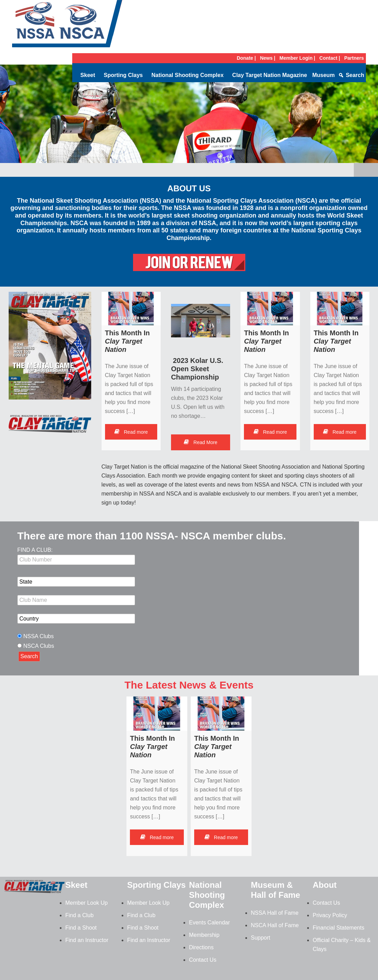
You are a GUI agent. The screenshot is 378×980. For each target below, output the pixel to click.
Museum (324, 75)
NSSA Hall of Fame (275, 913)
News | (267, 58)
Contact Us (203, 960)
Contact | (330, 58)
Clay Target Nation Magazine (270, 75)
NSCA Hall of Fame (275, 925)
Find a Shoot (81, 928)
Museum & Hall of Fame (276, 890)
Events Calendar (209, 923)
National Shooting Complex (187, 75)
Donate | (246, 58)
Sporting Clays (123, 75)
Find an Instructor (87, 940)
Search (355, 75)
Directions (201, 947)
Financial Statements (338, 928)
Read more (131, 432)
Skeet (88, 75)
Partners (354, 58)
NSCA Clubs (39, 646)
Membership (204, 935)
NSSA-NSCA (67, 26)
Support (261, 938)
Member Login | (297, 58)
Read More (201, 442)
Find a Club (79, 915)
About (325, 885)
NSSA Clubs (38, 636)
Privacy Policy (330, 915)
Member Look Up (87, 903)
